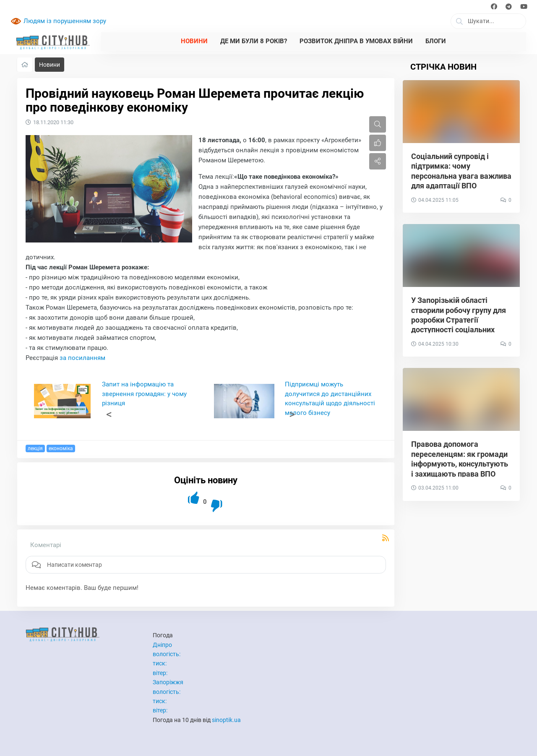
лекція (35, 448)
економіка (61, 448)
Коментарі (46, 545)
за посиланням (82, 358)
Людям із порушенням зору (65, 21)
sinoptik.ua (226, 720)
